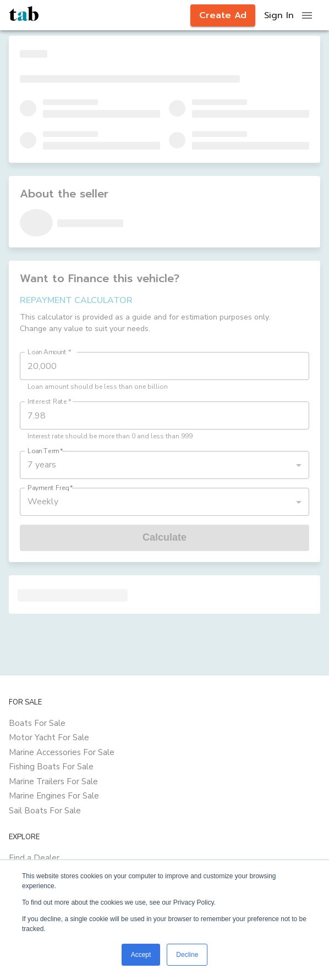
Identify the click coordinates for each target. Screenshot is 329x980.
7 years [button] (42, 465)
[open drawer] (307, 15)
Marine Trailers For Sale (53, 781)
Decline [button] (187, 955)
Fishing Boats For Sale (51, 767)
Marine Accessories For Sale (62, 752)
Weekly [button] (43, 502)
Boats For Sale (37, 723)
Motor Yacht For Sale (49, 737)
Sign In (279, 15)
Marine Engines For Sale (54, 796)
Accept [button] (141, 955)
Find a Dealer (34, 858)
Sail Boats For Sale (45, 811)
